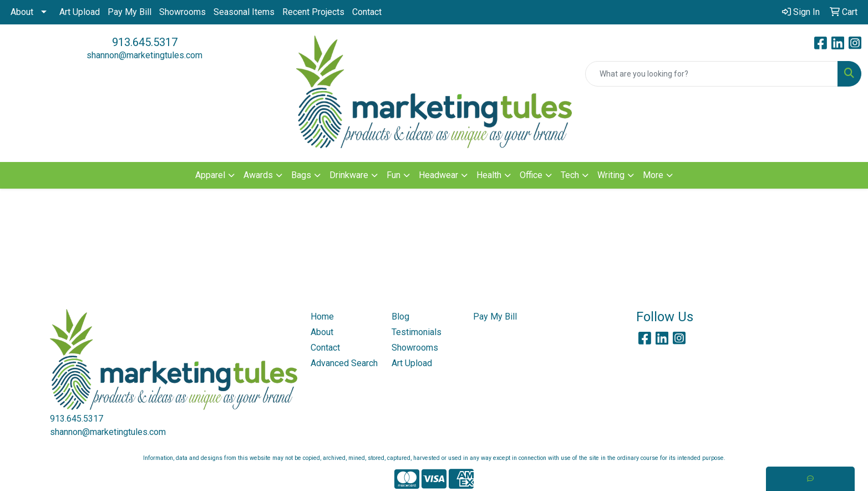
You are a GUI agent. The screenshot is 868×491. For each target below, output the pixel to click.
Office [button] (531, 175)
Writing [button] (611, 175)
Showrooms (182, 12)
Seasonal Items (244, 12)
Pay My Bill (130, 12)
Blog (400, 317)
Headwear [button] (438, 175)
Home (322, 317)
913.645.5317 (145, 42)
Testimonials (417, 332)
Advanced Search (344, 363)
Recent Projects (313, 12)
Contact (367, 12)
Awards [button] (258, 175)
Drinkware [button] (349, 175)
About (22, 12)
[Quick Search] (712, 74)
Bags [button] (301, 175)
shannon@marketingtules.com (144, 55)
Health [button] (489, 175)
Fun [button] (394, 175)
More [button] (653, 175)
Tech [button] (570, 175)
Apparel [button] (210, 175)
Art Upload (80, 12)
